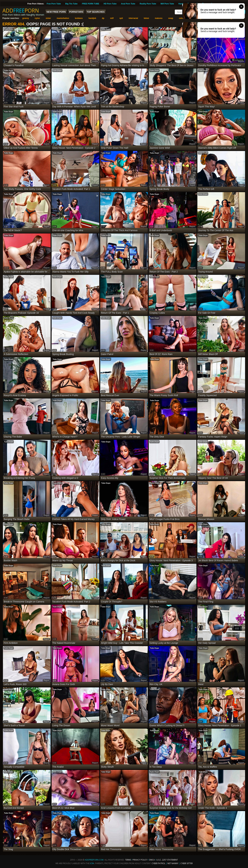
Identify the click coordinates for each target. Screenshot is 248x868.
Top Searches (96, 12)
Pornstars (76, 12)
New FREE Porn (56, 12)
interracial (133, 18)
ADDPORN (21, 10)
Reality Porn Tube (148, 4)
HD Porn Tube (110, 4)
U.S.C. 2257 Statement (167, 860)
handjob (92, 18)
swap (171, 18)
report (47, 62)
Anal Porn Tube (128, 4)
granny (26, 18)
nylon (37, 18)
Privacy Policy (140, 860)
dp (103, 18)
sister (48, 18)
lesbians (79, 18)
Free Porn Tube (54, 4)
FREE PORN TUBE (90, 4)
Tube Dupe (9, 29)
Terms (128, 860)
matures (159, 18)
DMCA (152, 860)
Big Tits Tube (71, 4)
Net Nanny (173, 863)
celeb (182, 18)
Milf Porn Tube (167, 4)
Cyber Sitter (187, 863)
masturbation (63, 18)
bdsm (146, 18)
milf (112, 18)
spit (121, 18)
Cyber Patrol (158, 863)
